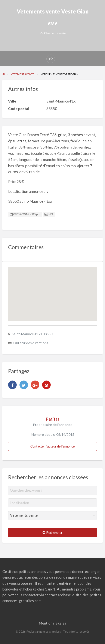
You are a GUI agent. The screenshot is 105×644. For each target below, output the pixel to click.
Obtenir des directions (31, 343)
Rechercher (52, 532)
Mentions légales (52, 623)
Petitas (53, 419)
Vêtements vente (55, 33)
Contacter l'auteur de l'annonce (52, 446)
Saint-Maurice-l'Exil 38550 (32, 334)
